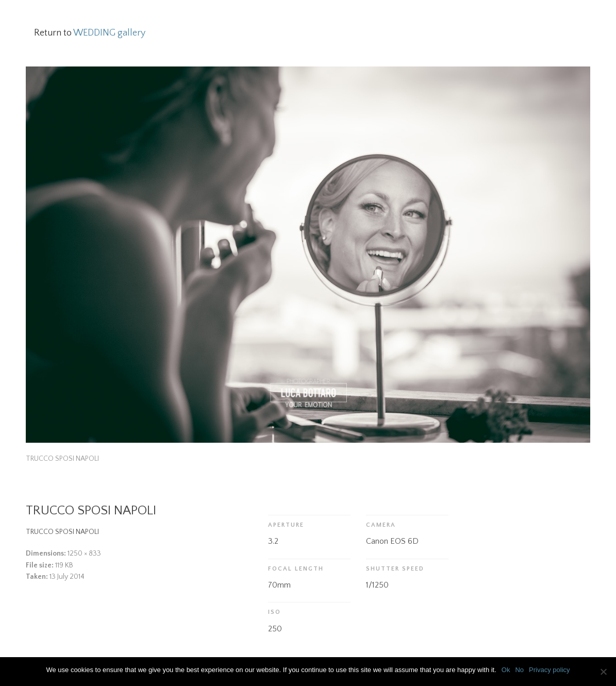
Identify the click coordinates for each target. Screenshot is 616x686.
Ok (506, 670)
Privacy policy (549, 670)
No (519, 670)
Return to (90, 33)
